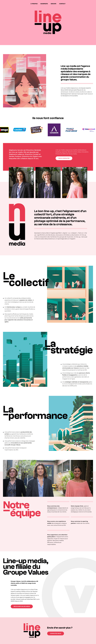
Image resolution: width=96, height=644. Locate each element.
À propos (34, 4)
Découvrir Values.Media (22, 606)
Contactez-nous (56, 633)
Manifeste (44, 4)
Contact (62, 4)
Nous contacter (64, 158)
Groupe (53, 4)
